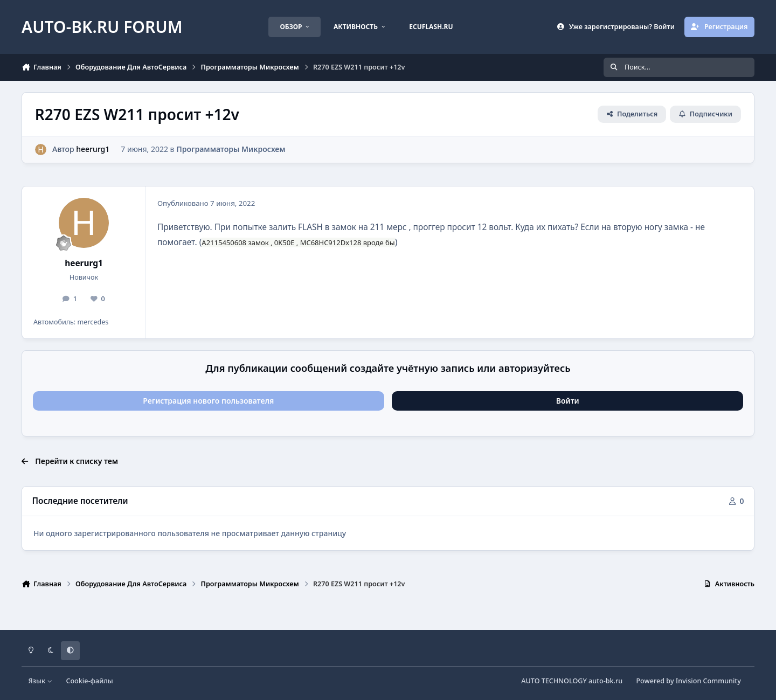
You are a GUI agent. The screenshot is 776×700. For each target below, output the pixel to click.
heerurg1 (93, 149)
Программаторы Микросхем (231, 149)
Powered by (688, 681)
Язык (41, 681)
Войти (568, 401)
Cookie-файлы (89, 681)
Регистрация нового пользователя (208, 401)
